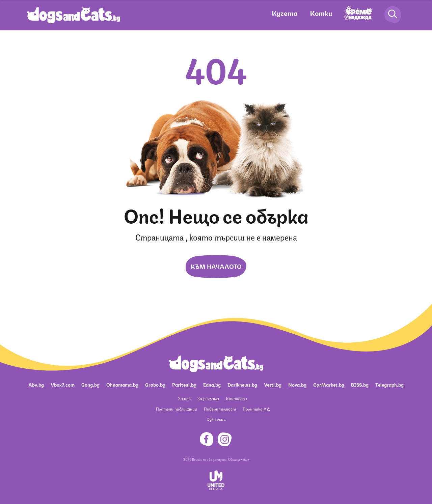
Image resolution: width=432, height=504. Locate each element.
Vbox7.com (63, 384)
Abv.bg (36, 384)
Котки (321, 13)
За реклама (208, 398)
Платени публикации (177, 409)
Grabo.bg (155, 384)
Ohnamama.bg (122, 384)
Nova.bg (297, 384)
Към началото (216, 266)
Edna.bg (212, 384)
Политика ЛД (256, 409)
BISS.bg (360, 384)
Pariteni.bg (184, 384)
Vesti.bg (273, 384)
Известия (216, 419)
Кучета (285, 13)
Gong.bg (90, 384)
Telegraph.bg (389, 384)
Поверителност (220, 409)
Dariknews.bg (242, 384)
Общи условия (239, 459)
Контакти (236, 398)
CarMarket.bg (329, 384)
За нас (184, 398)
